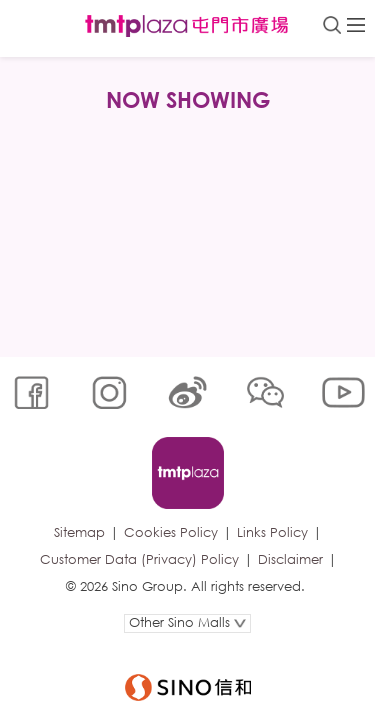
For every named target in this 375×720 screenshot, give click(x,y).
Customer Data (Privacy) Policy (139, 559)
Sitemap (79, 532)
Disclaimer (290, 559)
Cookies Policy (171, 532)
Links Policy (272, 532)
